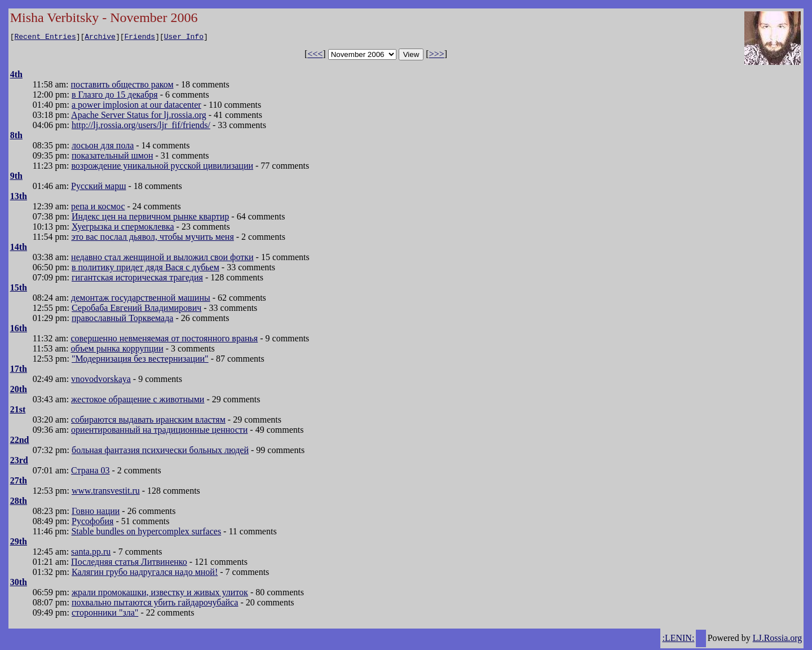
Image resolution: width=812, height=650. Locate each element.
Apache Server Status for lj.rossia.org (139, 117)
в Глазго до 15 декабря (115, 96)
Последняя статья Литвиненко (129, 563)
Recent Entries (45, 38)
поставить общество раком (122, 86)
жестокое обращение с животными (138, 401)
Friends (140, 38)
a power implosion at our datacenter (136, 106)
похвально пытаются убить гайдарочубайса (155, 604)
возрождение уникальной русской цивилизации (162, 167)
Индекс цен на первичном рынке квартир (150, 218)
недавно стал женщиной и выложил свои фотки (162, 259)
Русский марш (98, 188)
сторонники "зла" (105, 614)
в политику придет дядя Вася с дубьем (145, 269)
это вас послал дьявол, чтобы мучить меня (152, 238)
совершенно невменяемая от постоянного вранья (165, 340)
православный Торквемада (122, 320)
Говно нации (96, 513)
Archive (100, 38)
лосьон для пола (103, 147)
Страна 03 (90, 472)
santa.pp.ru (91, 553)
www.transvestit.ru (106, 492)
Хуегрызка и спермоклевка (123, 228)
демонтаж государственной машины (141, 299)
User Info (184, 38)
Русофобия (92, 523)
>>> (437, 56)
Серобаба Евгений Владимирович (136, 309)
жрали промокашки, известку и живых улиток (160, 594)
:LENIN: (678, 640)
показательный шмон (112, 157)
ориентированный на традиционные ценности (159, 431)
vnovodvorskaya (101, 381)
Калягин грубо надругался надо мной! (145, 574)
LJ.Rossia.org (778, 640)
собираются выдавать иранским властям (148, 421)
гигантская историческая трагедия (137, 279)
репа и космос (98, 208)
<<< (315, 56)
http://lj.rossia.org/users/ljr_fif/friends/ (141, 127)
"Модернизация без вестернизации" (140, 360)
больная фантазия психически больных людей (160, 452)
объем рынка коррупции (117, 350)
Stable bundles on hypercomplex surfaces (146, 533)
